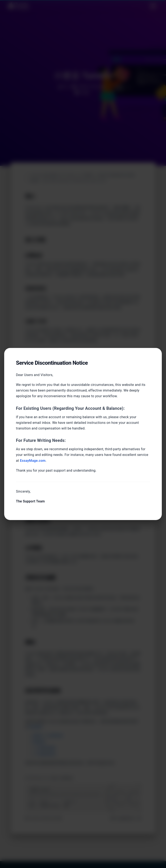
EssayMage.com (33, 461)
